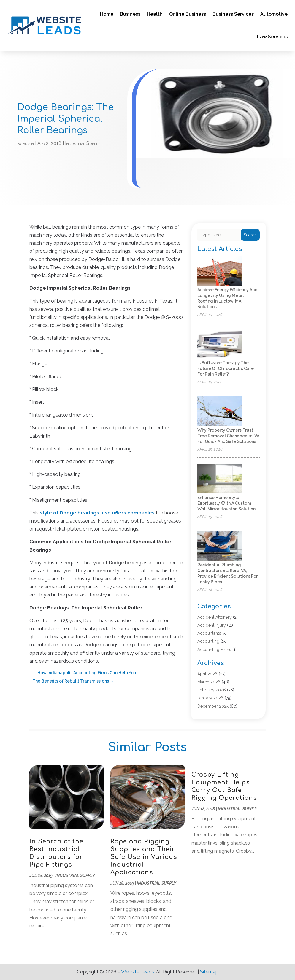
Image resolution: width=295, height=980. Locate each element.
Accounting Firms (214, 650)
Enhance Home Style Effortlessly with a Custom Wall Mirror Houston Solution (226, 503)
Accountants (209, 633)
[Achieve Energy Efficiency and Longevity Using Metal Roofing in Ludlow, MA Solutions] (220, 271)
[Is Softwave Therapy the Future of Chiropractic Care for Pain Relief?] (220, 344)
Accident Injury (212, 625)
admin (28, 143)
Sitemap (209, 972)
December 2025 (213, 706)
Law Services (272, 37)
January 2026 (210, 698)
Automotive (274, 14)
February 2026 (212, 690)
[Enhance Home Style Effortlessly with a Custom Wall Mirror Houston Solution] (220, 479)
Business (130, 14)
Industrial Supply (83, 143)
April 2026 (207, 674)
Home (107, 14)
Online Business (188, 14)
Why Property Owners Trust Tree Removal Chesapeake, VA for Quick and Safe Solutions (228, 436)
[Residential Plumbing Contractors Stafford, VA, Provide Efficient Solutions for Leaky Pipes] (220, 546)
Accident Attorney (215, 617)
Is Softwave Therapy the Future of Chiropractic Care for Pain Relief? (226, 368)
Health (155, 14)
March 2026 (209, 682)
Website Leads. (138, 972)
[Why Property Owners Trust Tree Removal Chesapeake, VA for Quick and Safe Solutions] (220, 412)
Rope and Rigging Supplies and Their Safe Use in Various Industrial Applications (144, 857)
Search (250, 235)
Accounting (208, 641)
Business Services (233, 14)
